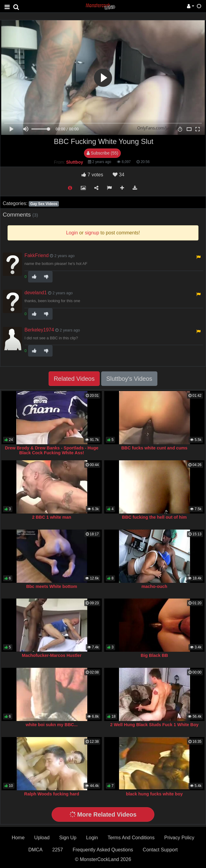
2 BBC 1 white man (52, 517)
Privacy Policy (179, 838)
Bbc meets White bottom (52, 586)
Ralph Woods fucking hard (52, 794)
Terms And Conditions (131, 838)
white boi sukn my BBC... (52, 725)
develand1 (36, 293)
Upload (42, 838)
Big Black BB (154, 655)
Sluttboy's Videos (129, 379)
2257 (58, 850)
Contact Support (160, 850)
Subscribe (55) (103, 153)
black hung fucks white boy (154, 794)
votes (92, 175)
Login (92, 838)
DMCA (35, 850)
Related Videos (74, 379)
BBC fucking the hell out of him (154, 517)
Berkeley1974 (39, 330)
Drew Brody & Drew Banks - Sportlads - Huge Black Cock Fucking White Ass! (51, 450)
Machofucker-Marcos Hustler (52, 655)
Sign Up (68, 838)
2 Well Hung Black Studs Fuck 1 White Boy (154, 725)
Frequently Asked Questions (103, 850)
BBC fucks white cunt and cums (154, 448)
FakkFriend (37, 255)
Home (18, 838)
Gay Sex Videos (44, 204)
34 (118, 175)
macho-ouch (154, 586)
